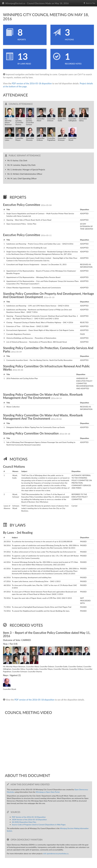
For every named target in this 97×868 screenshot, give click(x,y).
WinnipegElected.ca (35, 3)
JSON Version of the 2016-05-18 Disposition (29, 820)
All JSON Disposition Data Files (24, 822)
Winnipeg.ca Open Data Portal (48, 792)
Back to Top (89, 3)
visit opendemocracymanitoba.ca (56, 853)
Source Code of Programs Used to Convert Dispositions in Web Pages (39, 825)
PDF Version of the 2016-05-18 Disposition (29, 817)
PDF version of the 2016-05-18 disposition (32, 83)
